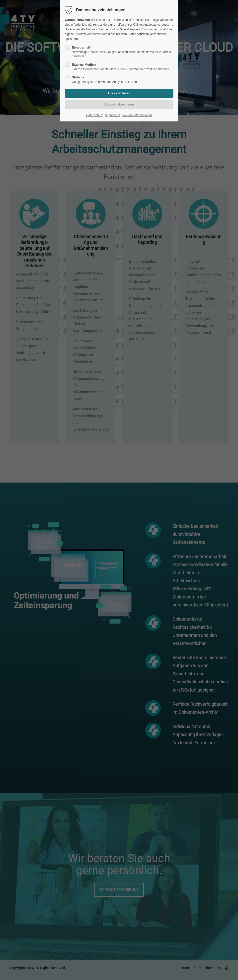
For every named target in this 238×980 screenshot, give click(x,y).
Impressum (113, 115)
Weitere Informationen (137, 115)
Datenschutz (95, 115)
